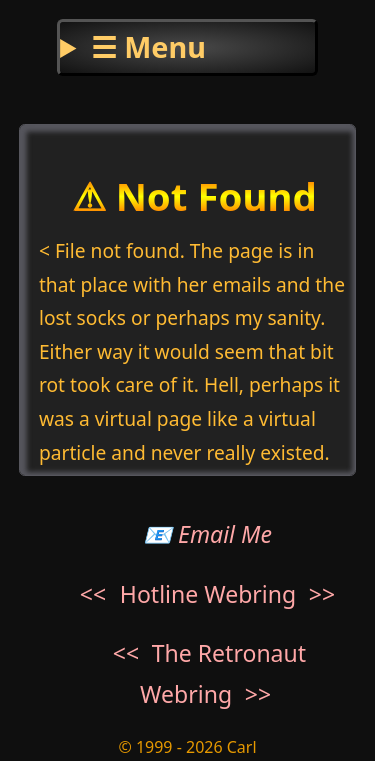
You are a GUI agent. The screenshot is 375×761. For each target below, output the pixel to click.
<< (93, 594)
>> (322, 594)
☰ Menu (148, 46)
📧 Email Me (207, 534)
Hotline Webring (208, 594)
